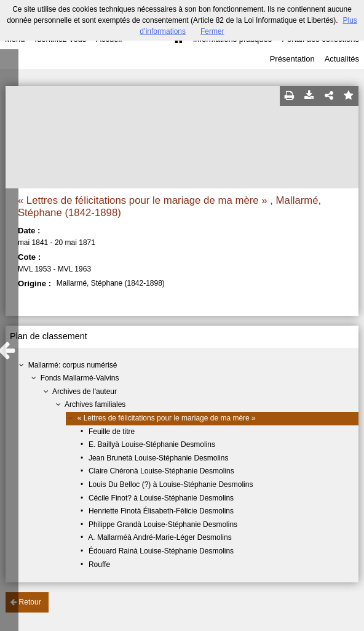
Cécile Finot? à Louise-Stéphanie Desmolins (161, 498)
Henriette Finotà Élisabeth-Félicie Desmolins (161, 511)
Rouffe (99, 565)
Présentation (292, 59)
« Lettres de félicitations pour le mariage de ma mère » (167, 418)
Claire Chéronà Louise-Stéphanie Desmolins (161, 471)
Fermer (212, 31)
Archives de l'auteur (85, 392)
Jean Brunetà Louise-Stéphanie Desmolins (158, 458)
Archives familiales (95, 404)
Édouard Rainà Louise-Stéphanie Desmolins (161, 551)
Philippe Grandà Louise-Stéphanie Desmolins (163, 524)
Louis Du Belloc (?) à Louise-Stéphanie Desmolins (171, 484)
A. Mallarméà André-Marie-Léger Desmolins (160, 537)
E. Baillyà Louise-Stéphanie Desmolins (152, 444)
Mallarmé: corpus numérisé (73, 365)
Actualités (342, 59)
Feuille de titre (112, 432)
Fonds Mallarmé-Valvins (80, 378)
